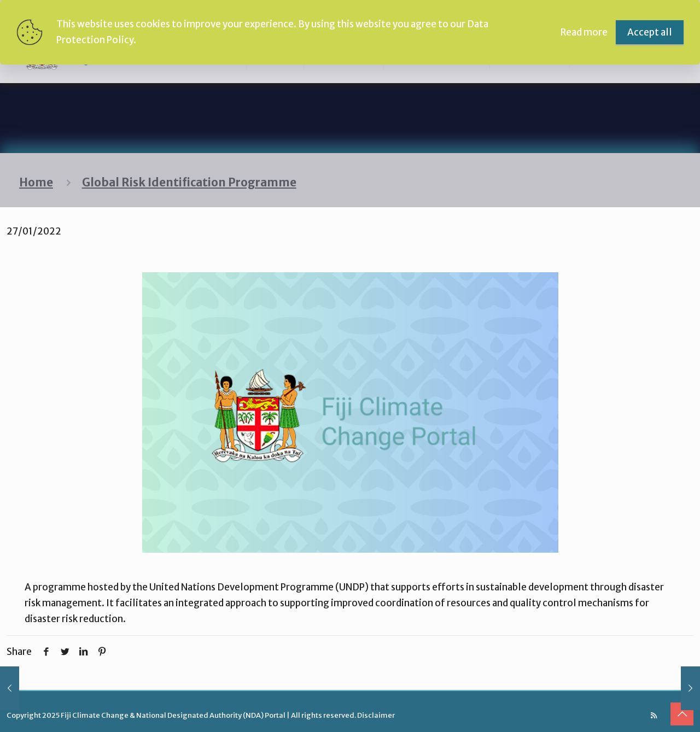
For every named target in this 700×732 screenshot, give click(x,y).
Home (36, 183)
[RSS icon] (654, 715)
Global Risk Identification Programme (189, 183)
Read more (584, 32)
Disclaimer (376, 715)
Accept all (650, 32)
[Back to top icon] (682, 714)
